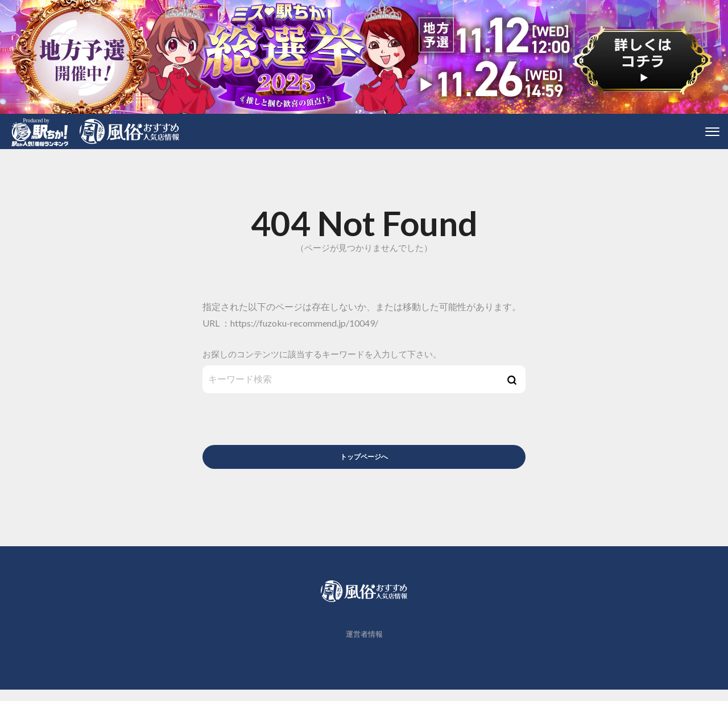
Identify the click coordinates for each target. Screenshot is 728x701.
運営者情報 (364, 646)
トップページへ (364, 461)
